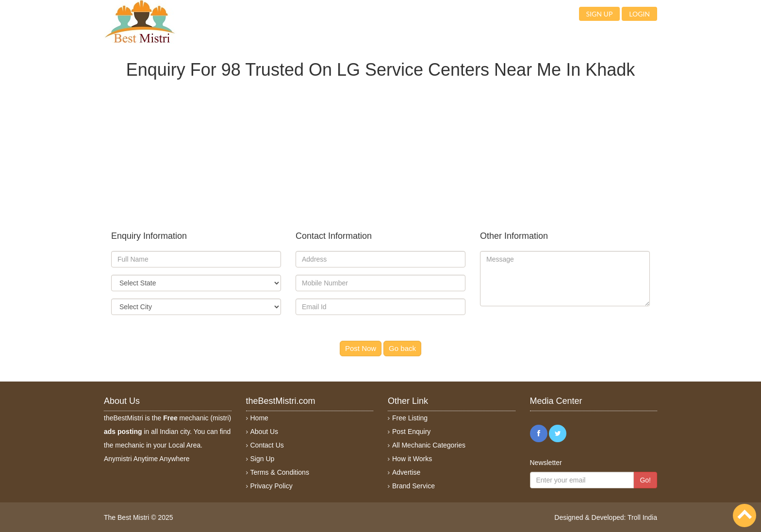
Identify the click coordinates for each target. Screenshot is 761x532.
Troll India (642, 517)
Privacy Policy (272, 486)
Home (259, 418)
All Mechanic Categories (429, 445)
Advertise (406, 472)
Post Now (361, 348)
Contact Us (267, 445)
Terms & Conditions (280, 472)
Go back (402, 348)
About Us (265, 432)
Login (639, 14)
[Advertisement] (380, 147)
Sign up (600, 14)
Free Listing (410, 418)
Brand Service (414, 486)
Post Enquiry (411, 432)
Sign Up (263, 459)
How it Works (412, 459)
